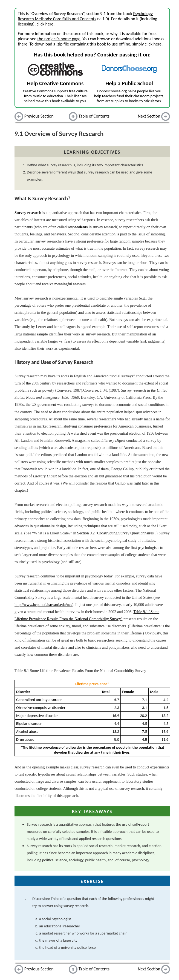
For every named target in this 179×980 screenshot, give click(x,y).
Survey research (28, 213)
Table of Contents (94, 116)
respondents (78, 227)
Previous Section (39, 116)
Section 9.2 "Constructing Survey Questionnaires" (116, 533)
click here (45, 24)
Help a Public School (129, 83)
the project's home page (59, 39)
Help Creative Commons (55, 83)
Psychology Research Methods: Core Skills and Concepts (85, 16)
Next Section (149, 116)
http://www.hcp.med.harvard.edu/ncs (43, 605)
